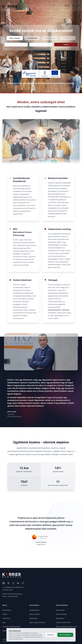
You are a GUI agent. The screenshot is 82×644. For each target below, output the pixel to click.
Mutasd (66, 44)
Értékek (5, 614)
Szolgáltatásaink (34, 610)
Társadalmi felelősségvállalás (11, 627)
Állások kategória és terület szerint (67, 627)
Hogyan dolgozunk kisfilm (37, 622)
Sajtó (4, 622)
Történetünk (6, 618)
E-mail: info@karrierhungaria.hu (12, 594)
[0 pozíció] (67, 6)
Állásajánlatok (60, 610)
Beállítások (51, 635)
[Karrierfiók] (73, 6)
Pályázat (5, 631)
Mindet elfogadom (65, 635)
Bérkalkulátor (33, 618)
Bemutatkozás (7, 610)
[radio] (15, 38)
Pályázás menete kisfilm (63, 622)
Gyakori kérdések (35, 614)
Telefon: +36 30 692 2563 (10, 596)
